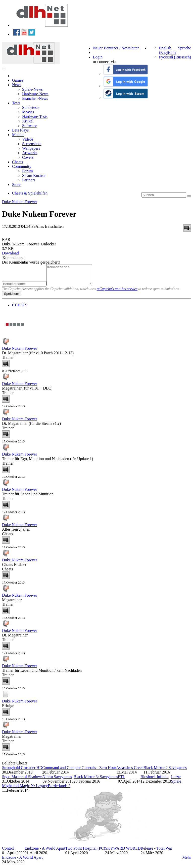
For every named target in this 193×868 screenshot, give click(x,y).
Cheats (18, 162)
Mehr (187, 861)
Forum (28, 171)
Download (10, 253)
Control (8, 852)
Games (18, 80)
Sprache (184, 48)
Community (22, 166)
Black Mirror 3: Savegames (96, 780)
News (17, 85)
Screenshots (32, 144)
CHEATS (20, 309)
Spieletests (31, 107)
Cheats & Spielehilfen (30, 193)
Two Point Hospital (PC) (85, 852)
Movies (28, 112)
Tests (16, 103)
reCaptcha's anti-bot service (117, 293)
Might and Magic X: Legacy (25, 790)
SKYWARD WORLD (123, 852)
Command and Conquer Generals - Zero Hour (79, 771)
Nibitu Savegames (57, 780)
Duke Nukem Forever (20, 202)
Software (29, 126)
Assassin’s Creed (130, 771)
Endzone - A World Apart (45, 852)
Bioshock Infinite (155, 780)
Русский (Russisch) (175, 57)
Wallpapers (31, 148)
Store (16, 185)
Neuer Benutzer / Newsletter (116, 48)
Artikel (28, 121)
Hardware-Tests (35, 117)
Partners (29, 180)
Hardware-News (35, 94)
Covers (28, 157)
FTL (121, 780)
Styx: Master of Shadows (22, 780)
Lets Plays (20, 130)
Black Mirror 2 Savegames (165, 771)
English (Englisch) (167, 50)
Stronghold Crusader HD (22, 771)
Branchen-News (35, 98)
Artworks (30, 153)
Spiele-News (32, 89)
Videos (28, 139)
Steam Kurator (34, 175)
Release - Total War (156, 852)
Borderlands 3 (59, 790)
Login (98, 57)
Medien (18, 135)
